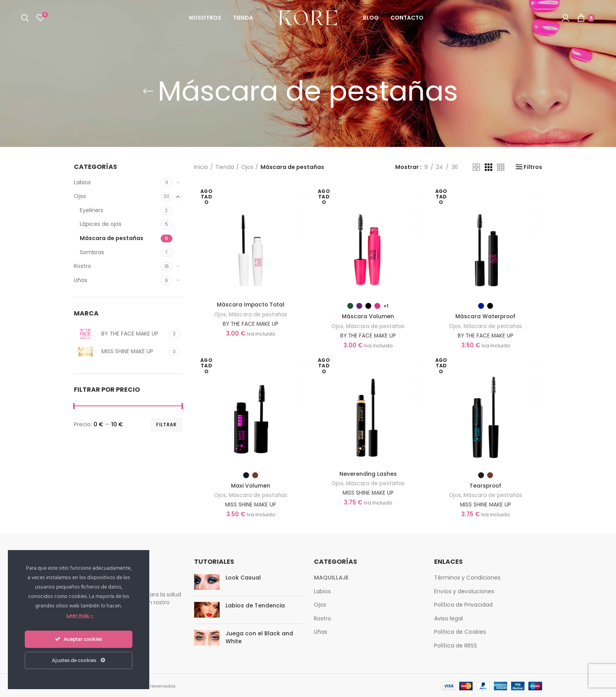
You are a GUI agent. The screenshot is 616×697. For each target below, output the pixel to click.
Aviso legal (448, 617)
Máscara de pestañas (112, 238)
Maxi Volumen (250, 485)
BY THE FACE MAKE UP (250, 323)
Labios (82, 182)
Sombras (92, 252)
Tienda (225, 167)
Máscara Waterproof (486, 316)
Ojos (80, 196)
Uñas (81, 280)
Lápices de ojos (101, 224)
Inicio (201, 167)
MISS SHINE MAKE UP (251, 504)
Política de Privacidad (463, 604)
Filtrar (166, 425)
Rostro (82, 266)
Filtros (533, 167)
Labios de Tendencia (255, 605)
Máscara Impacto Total (250, 304)
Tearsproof (486, 485)
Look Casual (243, 577)
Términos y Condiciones (467, 577)
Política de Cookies (460, 631)
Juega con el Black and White (259, 636)
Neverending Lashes (368, 473)
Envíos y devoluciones (464, 590)
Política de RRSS (456, 645)
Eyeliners (92, 210)
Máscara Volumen (368, 316)
